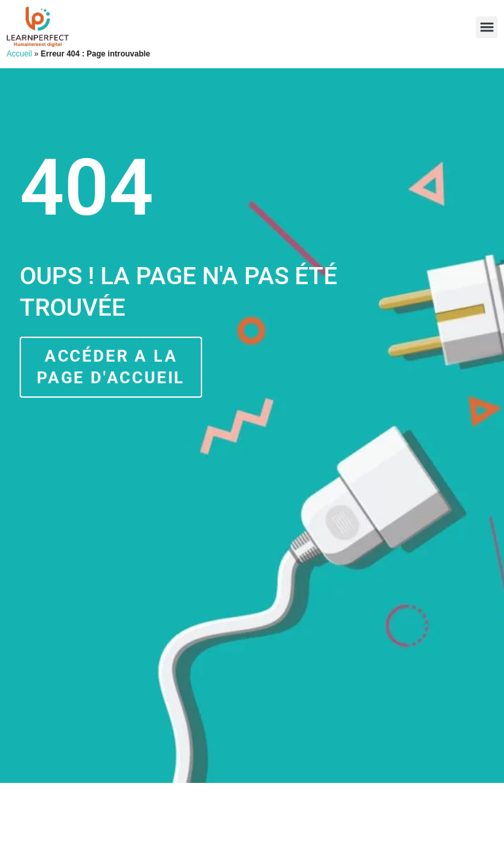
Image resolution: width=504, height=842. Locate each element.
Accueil (19, 54)
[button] (487, 27)
